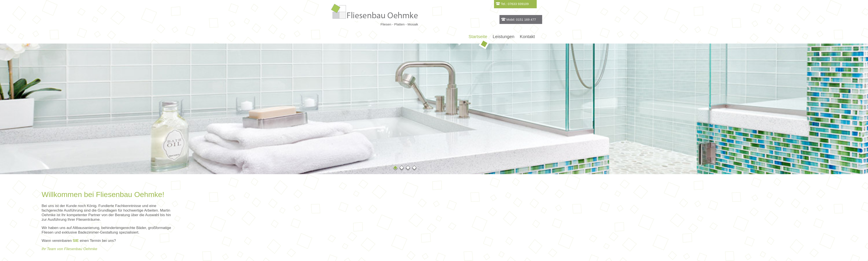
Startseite (479, 38)
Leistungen (504, 37)
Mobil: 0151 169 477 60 (579, 21)
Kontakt (527, 37)
